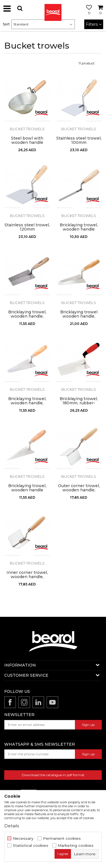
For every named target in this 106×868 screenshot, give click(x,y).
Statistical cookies (31, 846)
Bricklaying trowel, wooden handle (79, 227)
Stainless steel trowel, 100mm (79, 140)
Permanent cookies (62, 838)
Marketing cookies (76, 846)
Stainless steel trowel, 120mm (27, 227)
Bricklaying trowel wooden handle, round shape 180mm (79, 316)
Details (12, 826)
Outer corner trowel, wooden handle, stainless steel (79, 490)
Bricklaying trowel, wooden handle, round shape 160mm (27, 403)
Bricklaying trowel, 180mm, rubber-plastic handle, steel (79, 403)
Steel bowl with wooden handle (27, 140)
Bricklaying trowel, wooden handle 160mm (27, 490)
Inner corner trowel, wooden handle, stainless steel (27, 577)
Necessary (23, 838)
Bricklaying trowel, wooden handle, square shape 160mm (27, 316)
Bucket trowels (27, 129)
